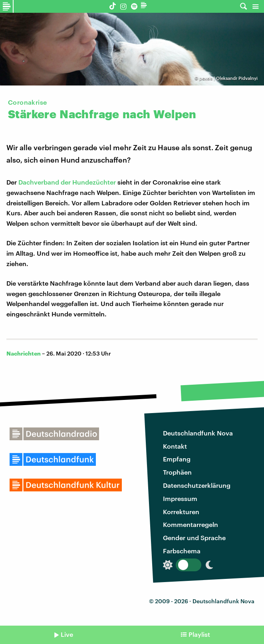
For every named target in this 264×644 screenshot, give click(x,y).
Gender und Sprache (194, 538)
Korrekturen (181, 512)
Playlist (199, 634)
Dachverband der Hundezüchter (67, 182)
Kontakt (175, 446)
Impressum (180, 498)
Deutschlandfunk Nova (198, 433)
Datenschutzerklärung (197, 485)
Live (67, 634)
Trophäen (177, 472)
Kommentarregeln (191, 524)
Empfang (177, 459)
